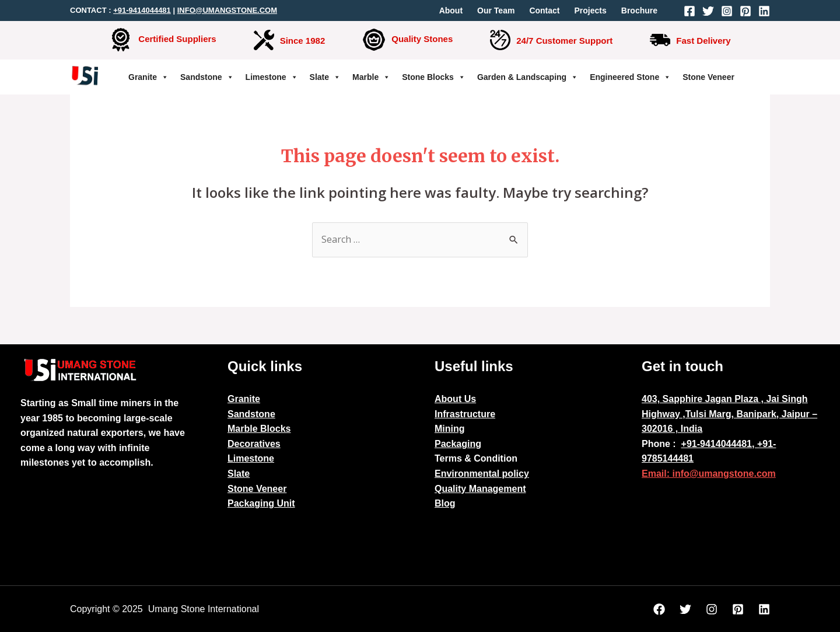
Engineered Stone (630, 77)
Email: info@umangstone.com (709, 474)
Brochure (639, 11)
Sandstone (207, 77)
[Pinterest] (745, 11)
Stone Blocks (434, 77)
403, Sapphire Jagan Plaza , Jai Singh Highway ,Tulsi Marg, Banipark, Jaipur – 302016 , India (729, 414)
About (451, 11)
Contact (544, 11)
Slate (325, 77)
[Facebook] (689, 11)
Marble (371, 77)
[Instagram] (727, 11)
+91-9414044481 (142, 10)
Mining (450, 429)
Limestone (272, 77)
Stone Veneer (708, 77)
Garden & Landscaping (528, 77)
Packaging (458, 444)
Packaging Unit (261, 503)
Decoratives (254, 444)
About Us (455, 399)
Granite (148, 77)
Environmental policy (482, 474)
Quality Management (480, 489)
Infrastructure (465, 414)
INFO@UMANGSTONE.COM (227, 10)
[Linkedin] (764, 11)
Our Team (496, 11)
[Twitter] (708, 11)
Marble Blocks (259, 429)
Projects (591, 11)
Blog (445, 503)
